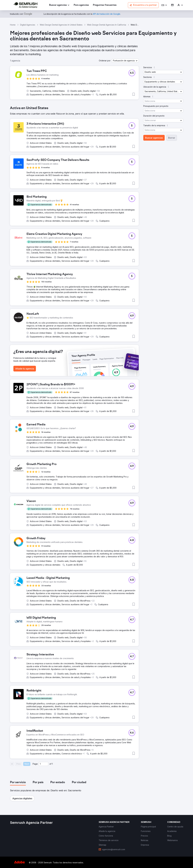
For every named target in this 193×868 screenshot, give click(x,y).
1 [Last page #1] (52, 764)
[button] (164, 5)
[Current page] (43, 764)
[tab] (18, 782)
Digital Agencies (28, 25)
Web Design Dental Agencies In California (107, 25)
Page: (35, 764)
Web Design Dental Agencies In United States (61, 25)
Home (13, 25)
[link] (81, 5)
